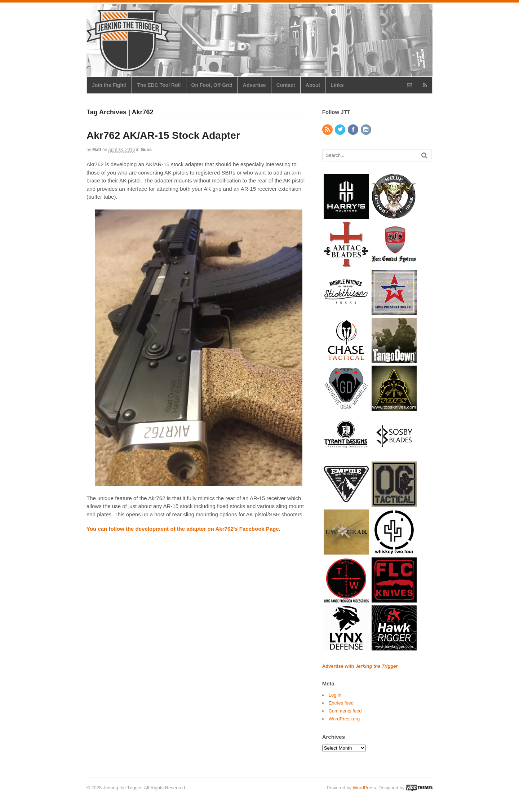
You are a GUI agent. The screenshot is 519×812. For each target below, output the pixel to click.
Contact (286, 85)
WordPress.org (344, 719)
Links (337, 85)
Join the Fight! (109, 85)
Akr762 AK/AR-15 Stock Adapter (163, 135)
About (313, 85)
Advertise (254, 85)
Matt (97, 150)
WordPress (364, 788)
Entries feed (341, 703)
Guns (146, 150)
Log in (335, 695)
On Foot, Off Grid (212, 85)
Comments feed (345, 711)
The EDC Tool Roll (159, 85)
